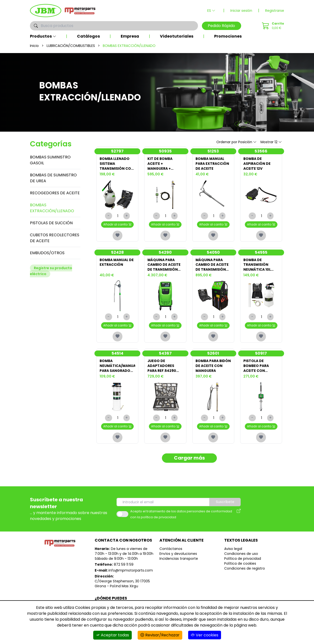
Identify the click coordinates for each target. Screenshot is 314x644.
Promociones (228, 36)
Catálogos (88, 36)
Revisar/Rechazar (160, 635)
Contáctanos (171, 549)
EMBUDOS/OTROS (47, 253)
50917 (261, 354)
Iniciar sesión (241, 11)
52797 (117, 151)
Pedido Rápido (221, 26)
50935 (165, 151)
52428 (118, 252)
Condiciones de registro (245, 569)
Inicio (34, 46)
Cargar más (189, 459)
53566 (261, 151)
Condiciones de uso (241, 554)
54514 (118, 354)
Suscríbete (225, 503)
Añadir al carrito (117, 224)
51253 (213, 151)
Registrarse (275, 11)
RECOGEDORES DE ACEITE (55, 193)
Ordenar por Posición (236, 142)
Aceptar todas (112, 635)
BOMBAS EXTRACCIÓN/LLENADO (52, 208)
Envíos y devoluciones (178, 554)
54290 (165, 252)
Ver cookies (205, 635)
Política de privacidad (243, 559)
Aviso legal (233, 549)
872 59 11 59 (124, 565)
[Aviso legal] (239, 515)
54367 (165, 354)
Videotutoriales (177, 36)
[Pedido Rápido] (272, 26)
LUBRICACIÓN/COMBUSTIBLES (71, 46)
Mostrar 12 (271, 142)
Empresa (130, 36)
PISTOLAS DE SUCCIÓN (51, 223)
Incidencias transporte (179, 559)
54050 (213, 252)
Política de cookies (240, 564)
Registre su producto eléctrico (51, 271)
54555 (261, 252)
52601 (213, 354)
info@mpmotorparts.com (131, 571)
